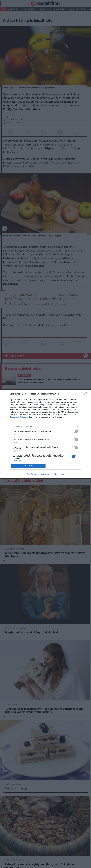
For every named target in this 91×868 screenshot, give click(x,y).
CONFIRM (28, 466)
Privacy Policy (59, 474)
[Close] (86, 394)
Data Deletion (32, 474)
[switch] (75, 431)
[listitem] (45, 426)
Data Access (45, 474)
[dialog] (45, 434)
